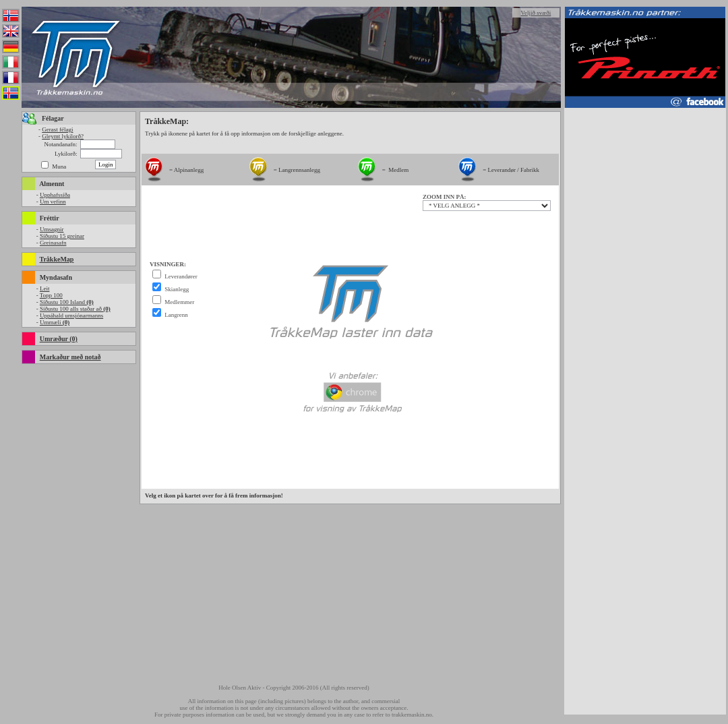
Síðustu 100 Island (67, 302)
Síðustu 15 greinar (62, 236)
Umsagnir (52, 229)
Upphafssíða (55, 195)
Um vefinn (53, 202)
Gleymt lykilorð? (63, 136)
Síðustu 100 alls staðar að (75, 309)
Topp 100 (51, 295)
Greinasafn (53, 243)
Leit (45, 289)
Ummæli (55, 322)
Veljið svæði (536, 13)
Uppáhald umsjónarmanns (71, 315)
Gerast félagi (57, 129)
